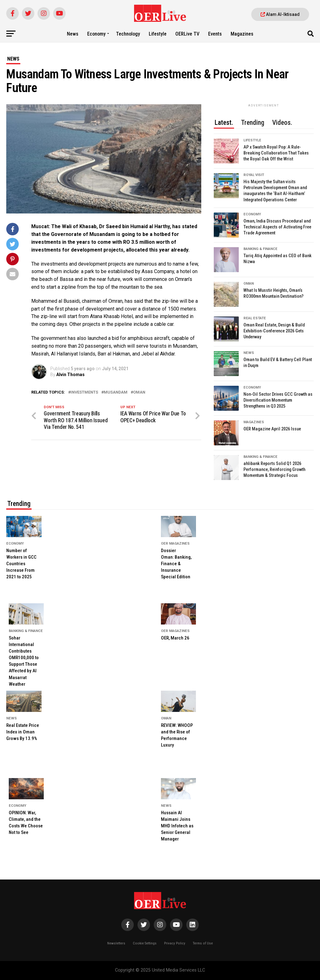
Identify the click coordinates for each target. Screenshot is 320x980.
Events (215, 34)
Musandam (116, 392)
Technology (128, 34)
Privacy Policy (175, 943)
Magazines (242, 34)
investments (84, 392)
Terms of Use (203, 943)
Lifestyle (158, 34)
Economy (96, 34)
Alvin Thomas (70, 375)
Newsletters (116, 943)
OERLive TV (187, 34)
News (73, 34)
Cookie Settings (145, 943)
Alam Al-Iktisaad (280, 14)
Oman (139, 392)
